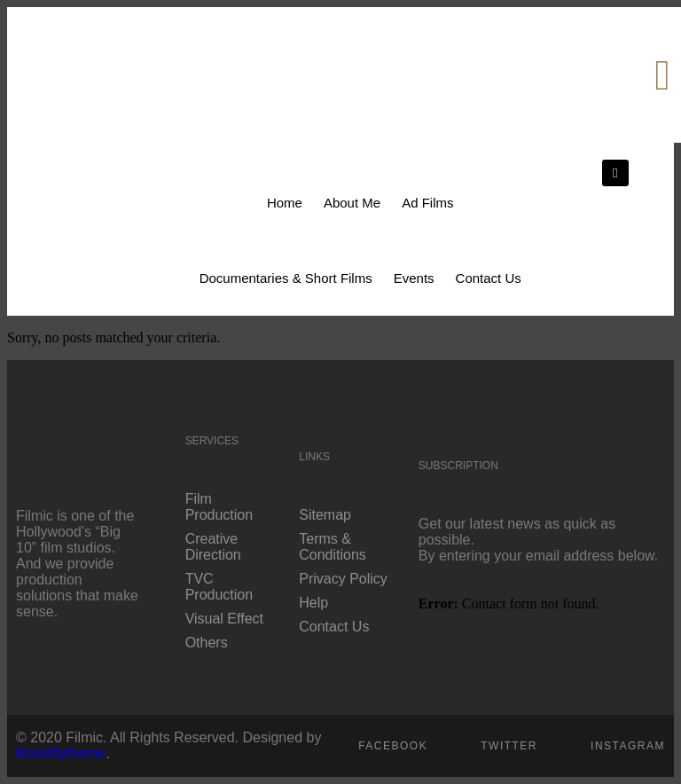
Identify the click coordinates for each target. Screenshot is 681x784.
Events (414, 278)
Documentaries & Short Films (286, 278)
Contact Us (489, 278)
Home (285, 203)
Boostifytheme (61, 753)
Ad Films (427, 203)
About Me (352, 203)
